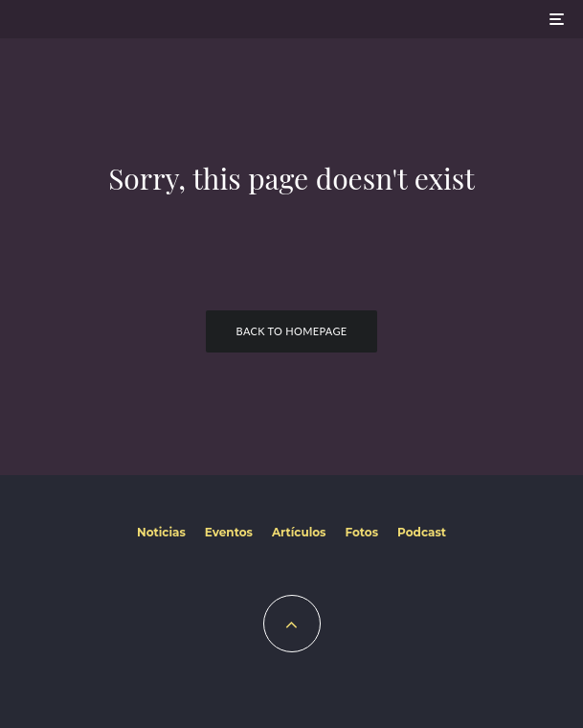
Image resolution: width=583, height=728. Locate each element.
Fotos (361, 532)
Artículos (299, 532)
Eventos (229, 532)
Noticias (161, 532)
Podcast (422, 532)
